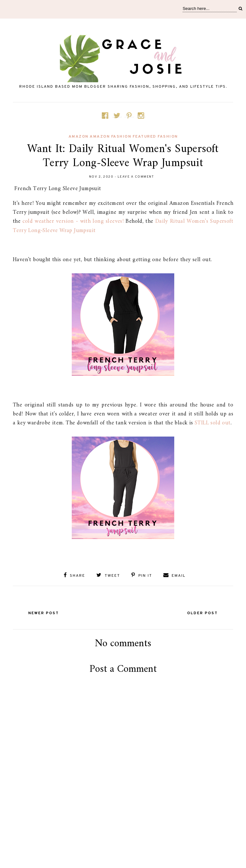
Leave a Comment (136, 177)
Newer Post (44, 613)
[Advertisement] (123, 837)
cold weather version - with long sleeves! (73, 221)
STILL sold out (213, 423)
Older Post (202, 613)
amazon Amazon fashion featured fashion (123, 137)
